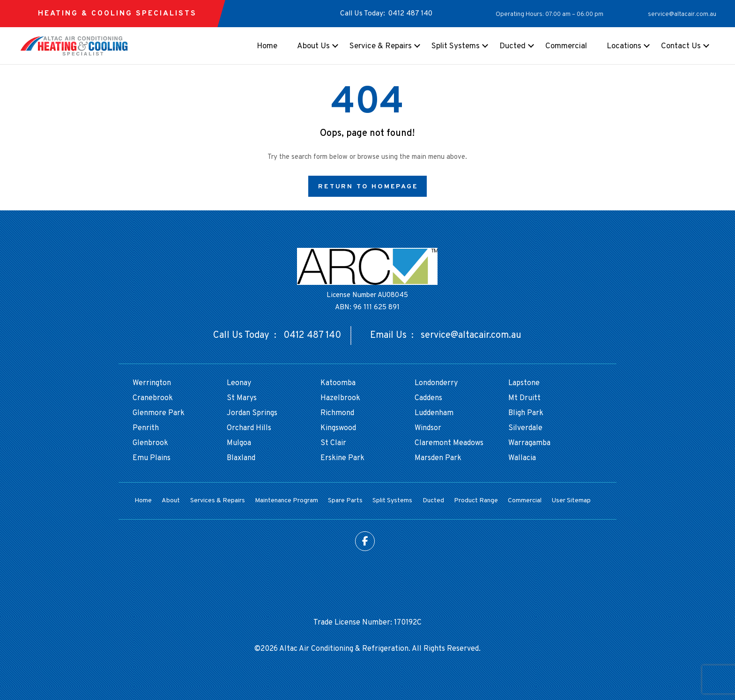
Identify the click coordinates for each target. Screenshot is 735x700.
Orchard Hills (249, 428)
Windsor (428, 428)
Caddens (428, 398)
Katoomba (338, 383)
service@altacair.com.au (682, 14)
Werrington (152, 383)
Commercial (566, 46)
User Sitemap (571, 501)
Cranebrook (153, 398)
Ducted (512, 46)
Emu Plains (152, 458)
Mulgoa (239, 443)
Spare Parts (345, 501)
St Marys (242, 398)
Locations (624, 46)
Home (267, 46)
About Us (313, 46)
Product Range (476, 501)
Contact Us (681, 46)
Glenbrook (150, 443)
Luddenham (434, 413)
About (171, 501)
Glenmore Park (159, 413)
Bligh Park (526, 413)
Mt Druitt (524, 398)
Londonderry (436, 383)
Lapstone (524, 383)
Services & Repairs (218, 501)
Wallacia (522, 458)
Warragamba (529, 443)
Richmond (337, 413)
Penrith (146, 428)
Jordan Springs (252, 413)
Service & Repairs (381, 46)
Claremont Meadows (449, 443)
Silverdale (525, 428)
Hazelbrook (340, 398)
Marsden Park (438, 458)
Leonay (239, 383)
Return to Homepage (368, 187)
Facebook (365, 541)
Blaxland (241, 458)
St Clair (333, 443)
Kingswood (338, 428)
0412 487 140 (410, 14)
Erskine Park (342, 458)
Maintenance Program (286, 501)
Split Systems (456, 46)
